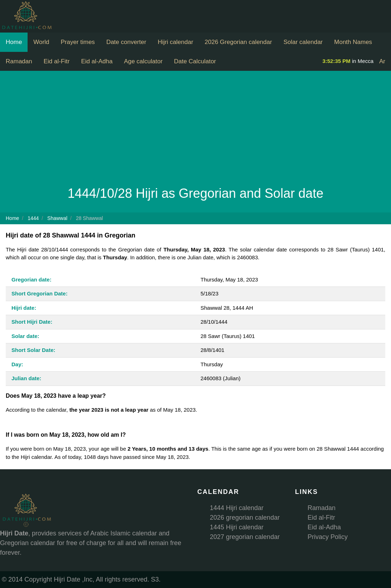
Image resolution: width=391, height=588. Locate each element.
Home (14, 42)
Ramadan (19, 61)
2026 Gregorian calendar (238, 42)
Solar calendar (303, 42)
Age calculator (143, 61)
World (41, 42)
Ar (382, 61)
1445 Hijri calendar (237, 527)
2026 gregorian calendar (245, 518)
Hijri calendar (175, 42)
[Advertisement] (195, 130)
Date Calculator (195, 61)
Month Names (353, 42)
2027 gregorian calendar (245, 537)
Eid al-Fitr (57, 61)
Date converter (126, 42)
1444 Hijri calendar (237, 508)
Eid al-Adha (97, 61)
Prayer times (78, 42)
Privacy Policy (328, 537)
